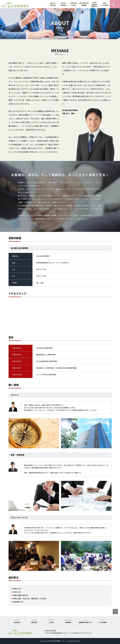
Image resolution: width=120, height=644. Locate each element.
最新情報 (84, 4)
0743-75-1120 (41, 269)
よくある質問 (105, 4)
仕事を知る (63, 4)
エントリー (115, 4)
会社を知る (53, 4)
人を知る (74, 4)
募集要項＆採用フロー (94, 4)
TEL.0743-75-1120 (86, 633)
